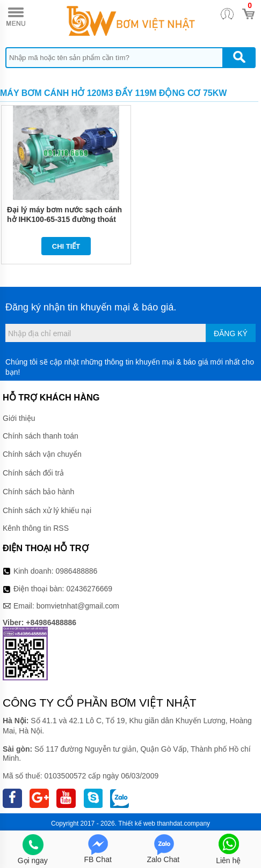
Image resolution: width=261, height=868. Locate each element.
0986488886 (77, 571)
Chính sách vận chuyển (42, 454)
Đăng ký (231, 333)
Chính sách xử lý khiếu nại (47, 510)
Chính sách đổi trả (33, 473)
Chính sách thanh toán (41, 436)
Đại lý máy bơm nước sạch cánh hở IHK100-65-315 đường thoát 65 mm (64, 219)
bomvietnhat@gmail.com (78, 606)
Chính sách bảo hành (38, 492)
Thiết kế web (137, 824)
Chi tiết (66, 246)
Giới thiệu (19, 418)
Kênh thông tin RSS (36, 528)
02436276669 (89, 589)
